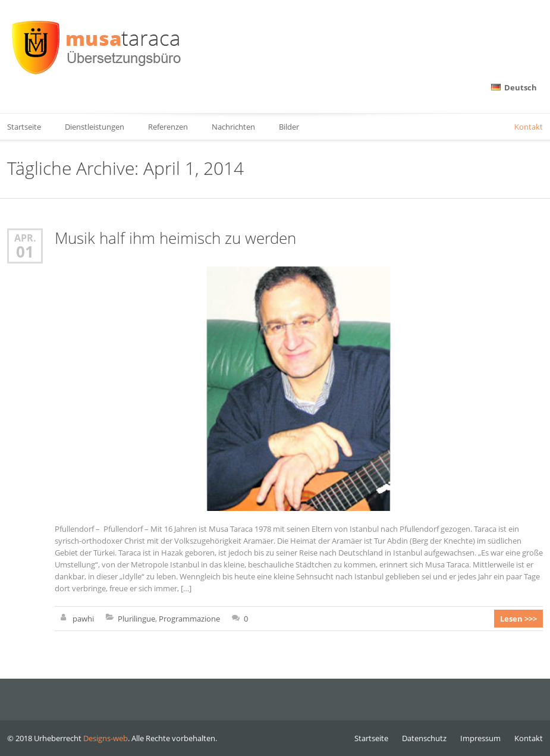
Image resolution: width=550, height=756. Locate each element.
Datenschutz (424, 738)
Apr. (25, 238)
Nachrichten (233, 127)
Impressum (480, 738)
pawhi (83, 619)
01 (25, 252)
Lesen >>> (518, 619)
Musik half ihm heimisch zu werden (175, 238)
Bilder (289, 127)
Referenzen (168, 127)
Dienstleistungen (95, 127)
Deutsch (514, 87)
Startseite (371, 738)
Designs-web (106, 738)
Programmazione (189, 619)
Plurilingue (136, 619)
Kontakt (529, 127)
